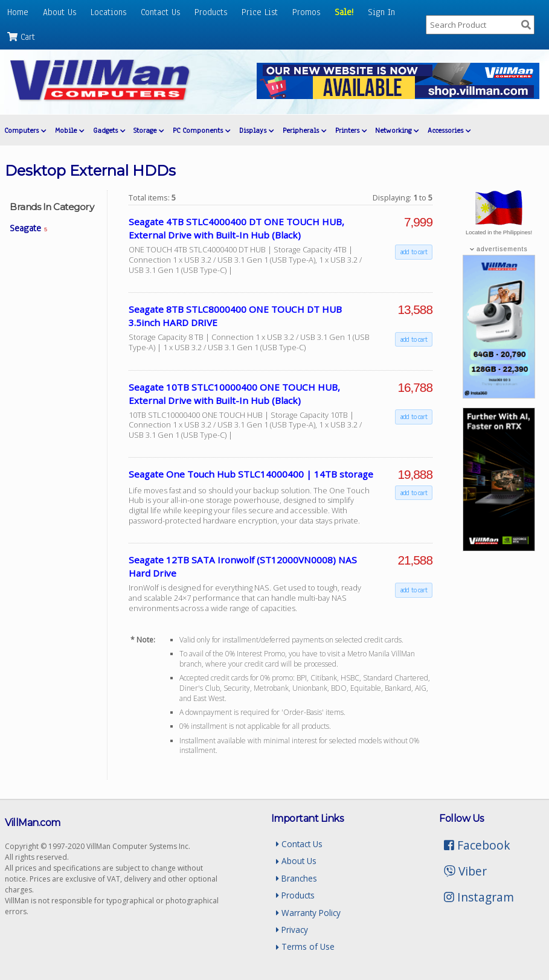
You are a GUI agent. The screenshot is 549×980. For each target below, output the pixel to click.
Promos (306, 12)
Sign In (381, 12)
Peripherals (304, 130)
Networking (397, 130)
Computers (25, 130)
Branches (297, 878)
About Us (59, 12)
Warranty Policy (308, 913)
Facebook (477, 845)
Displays (256, 130)
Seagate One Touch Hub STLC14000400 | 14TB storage (251, 474)
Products (211, 12)
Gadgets (109, 130)
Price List (260, 12)
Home (18, 12)
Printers (351, 130)
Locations (108, 12)
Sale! (344, 12)
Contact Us (160, 12)
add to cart (414, 252)
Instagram (479, 897)
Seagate (28, 228)
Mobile (69, 130)
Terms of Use (305, 946)
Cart (21, 37)
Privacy (292, 930)
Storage (149, 130)
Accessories (449, 130)
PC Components (201, 130)
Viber (465, 871)
